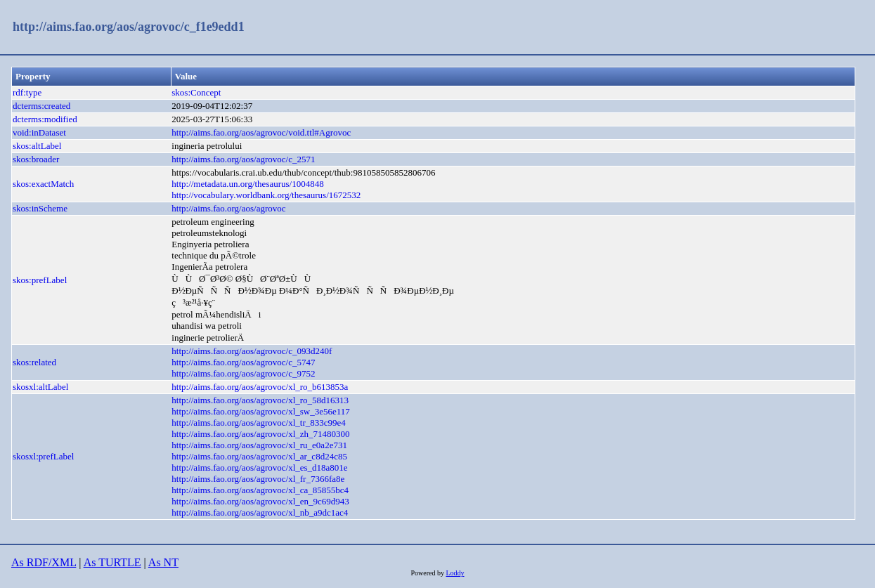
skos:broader (36, 159)
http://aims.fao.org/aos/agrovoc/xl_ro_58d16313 (260, 400)
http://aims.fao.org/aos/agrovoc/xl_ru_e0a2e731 (259, 445)
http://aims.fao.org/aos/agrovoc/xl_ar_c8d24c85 (259, 456)
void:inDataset (39, 132)
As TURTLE (112, 562)
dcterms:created (41, 106)
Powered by (428, 573)
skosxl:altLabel (40, 387)
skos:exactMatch (43, 184)
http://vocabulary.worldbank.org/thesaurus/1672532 (266, 195)
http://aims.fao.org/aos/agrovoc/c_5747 (243, 362)
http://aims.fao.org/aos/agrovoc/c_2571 (243, 159)
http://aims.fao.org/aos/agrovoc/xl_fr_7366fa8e (258, 479)
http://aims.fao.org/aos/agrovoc (228, 208)
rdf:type (27, 92)
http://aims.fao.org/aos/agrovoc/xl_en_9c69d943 (260, 501)
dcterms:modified (45, 119)
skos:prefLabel (40, 280)
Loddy (455, 573)
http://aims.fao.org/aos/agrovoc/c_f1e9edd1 (129, 27)
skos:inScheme (40, 208)
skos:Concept (196, 92)
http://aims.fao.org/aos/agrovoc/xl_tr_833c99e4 (258, 423)
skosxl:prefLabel (43, 456)
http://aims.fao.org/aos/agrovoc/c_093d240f (252, 351)
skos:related (34, 362)
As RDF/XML (44, 562)
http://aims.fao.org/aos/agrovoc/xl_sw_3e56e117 (260, 411)
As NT (163, 562)
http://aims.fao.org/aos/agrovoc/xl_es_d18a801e (259, 468)
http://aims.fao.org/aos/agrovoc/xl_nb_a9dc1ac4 (260, 512)
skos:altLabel (37, 146)
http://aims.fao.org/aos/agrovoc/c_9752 (243, 373)
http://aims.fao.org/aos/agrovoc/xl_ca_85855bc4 (260, 490)
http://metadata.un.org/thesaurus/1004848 (247, 184)
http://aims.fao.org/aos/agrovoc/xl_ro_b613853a (260, 387)
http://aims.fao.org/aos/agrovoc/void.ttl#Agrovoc (261, 132)
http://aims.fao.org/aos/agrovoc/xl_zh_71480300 (260, 434)
